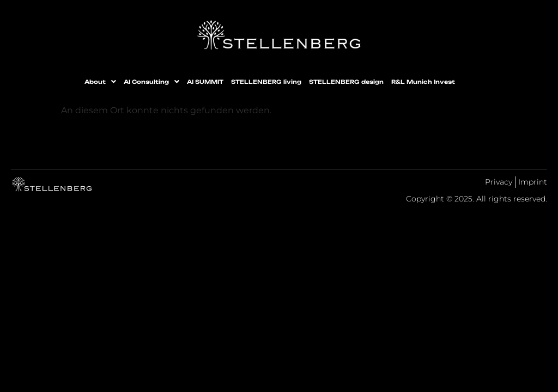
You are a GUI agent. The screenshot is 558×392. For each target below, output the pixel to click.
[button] (100, 82)
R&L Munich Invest (423, 82)
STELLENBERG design (346, 82)
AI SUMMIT (205, 82)
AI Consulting (151, 82)
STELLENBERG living (266, 82)
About (100, 82)
